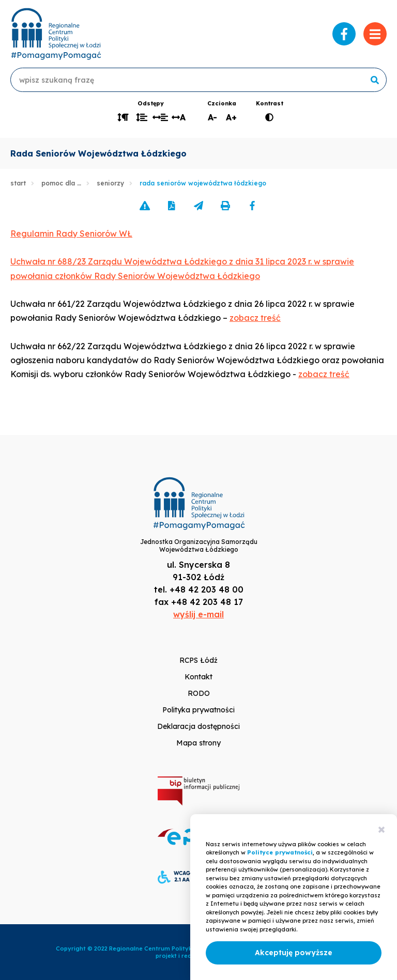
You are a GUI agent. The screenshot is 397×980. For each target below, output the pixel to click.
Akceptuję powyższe (294, 953)
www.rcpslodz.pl (56, 34)
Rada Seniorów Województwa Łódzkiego (203, 183)
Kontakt (198, 677)
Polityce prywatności (280, 852)
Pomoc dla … (61, 183)
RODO (199, 693)
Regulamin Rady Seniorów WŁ (71, 234)
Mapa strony (198, 743)
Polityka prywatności (198, 710)
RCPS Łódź (198, 660)
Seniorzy (110, 183)
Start (18, 183)
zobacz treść (255, 318)
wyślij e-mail (198, 614)
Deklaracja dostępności (198, 726)
